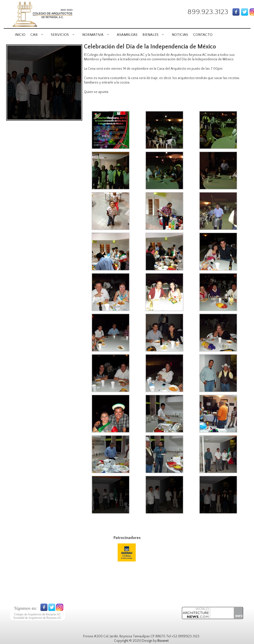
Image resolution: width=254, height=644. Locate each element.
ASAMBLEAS (127, 35)
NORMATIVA (96, 35)
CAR (37, 35)
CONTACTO (203, 35)
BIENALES (153, 35)
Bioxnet (163, 641)
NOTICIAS (180, 35)
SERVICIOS (63, 35)
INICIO (20, 35)
